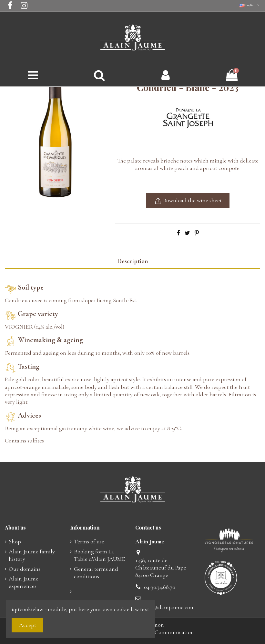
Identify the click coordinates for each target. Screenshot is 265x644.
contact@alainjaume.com (165, 607)
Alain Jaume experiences (24, 582)
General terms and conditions (96, 573)
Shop (15, 541)
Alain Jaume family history (32, 555)
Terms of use (89, 541)
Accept (28, 625)
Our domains (25, 569)
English (250, 5)
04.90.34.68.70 (160, 587)
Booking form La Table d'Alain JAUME (99, 555)
